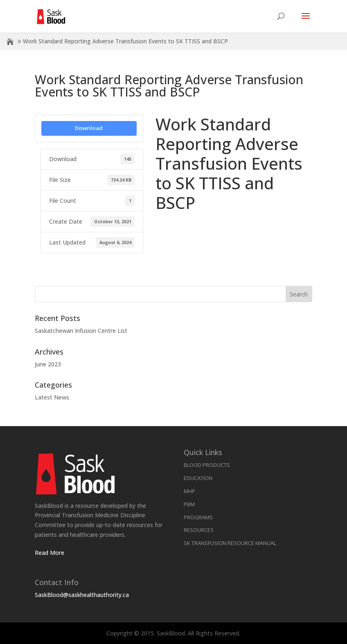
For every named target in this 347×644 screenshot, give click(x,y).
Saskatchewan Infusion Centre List (81, 331)
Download (89, 128)
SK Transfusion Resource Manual (230, 543)
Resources (199, 530)
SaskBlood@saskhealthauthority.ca (82, 595)
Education (198, 478)
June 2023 (48, 364)
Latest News (52, 397)
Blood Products (207, 465)
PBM (189, 504)
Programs (198, 517)
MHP (189, 491)
